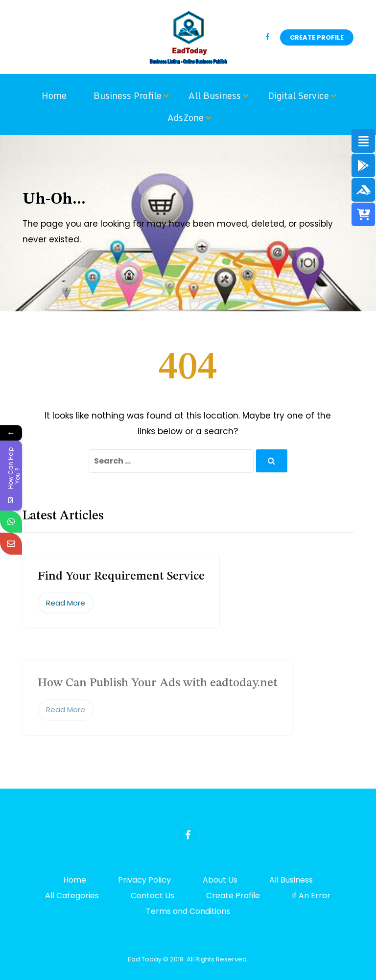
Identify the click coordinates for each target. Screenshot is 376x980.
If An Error (311, 896)
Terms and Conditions (188, 911)
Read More (66, 608)
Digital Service (298, 95)
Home (54, 95)
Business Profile (128, 95)
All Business (215, 95)
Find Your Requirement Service (121, 582)
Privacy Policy (144, 880)
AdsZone (186, 117)
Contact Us (153, 896)
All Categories (72, 896)
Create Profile (317, 37)
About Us (220, 880)
